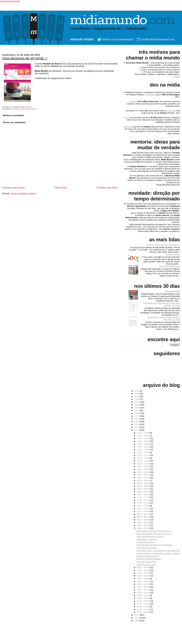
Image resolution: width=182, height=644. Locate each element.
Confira (177, 76)
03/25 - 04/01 (143, 581)
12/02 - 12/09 (143, 444)
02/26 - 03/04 (143, 593)
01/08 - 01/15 (143, 609)
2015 (137, 422)
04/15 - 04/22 (143, 573)
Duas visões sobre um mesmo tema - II (154, 531)
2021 (137, 405)
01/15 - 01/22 (143, 607)
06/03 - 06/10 (143, 517)
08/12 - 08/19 (143, 489)
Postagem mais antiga (107, 187)
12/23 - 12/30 (143, 436)
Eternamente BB (172, 291)
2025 (137, 394)
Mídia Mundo (31, 109)
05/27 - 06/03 (143, 520)
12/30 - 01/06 (143, 433)
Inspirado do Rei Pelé (146, 562)
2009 (137, 621)
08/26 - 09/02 (143, 483)
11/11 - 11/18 (143, 452)
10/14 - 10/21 (143, 464)
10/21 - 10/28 (143, 461)
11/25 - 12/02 (143, 447)
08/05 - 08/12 (143, 492)
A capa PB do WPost (146, 542)
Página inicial (61, 187)
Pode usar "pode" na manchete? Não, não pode (158, 551)
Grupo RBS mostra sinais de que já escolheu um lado (164, 318)
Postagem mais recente (13, 187)
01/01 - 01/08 (143, 612)
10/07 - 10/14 (143, 466)
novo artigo (150, 95)
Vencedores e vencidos (147, 539)
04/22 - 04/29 (143, 570)
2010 (137, 618)
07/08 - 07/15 (143, 503)
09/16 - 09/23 (143, 475)
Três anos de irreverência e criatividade (154, 545)
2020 (137, 408)
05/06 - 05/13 (143, 528)
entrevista (171, 111)
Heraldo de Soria (19, 109)
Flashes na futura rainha (147, 556)
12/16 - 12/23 (143, 438)
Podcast (133, 101)
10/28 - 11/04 (143, 458)
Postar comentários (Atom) (23, 193)
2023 (137, 399)
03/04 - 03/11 (143, 590)
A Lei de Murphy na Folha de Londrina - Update (158, 553)
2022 (137, 402)
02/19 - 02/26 (143, 595)
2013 (137, 427)
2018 (137, 413)
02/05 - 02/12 (143, 598)
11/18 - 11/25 (143, 450)
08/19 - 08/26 (143, 486)
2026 (137, 391)
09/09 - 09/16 (143, 478)
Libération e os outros (146, 565)
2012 (137, 430)
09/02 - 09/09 (143, 480)
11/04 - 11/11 (143, 455)
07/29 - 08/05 (143, 494)
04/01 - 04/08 (143, 579)
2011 (137, 615)
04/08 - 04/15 (143, 576)
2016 (137, 419)
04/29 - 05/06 (143, 567)
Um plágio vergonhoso (170, 266)
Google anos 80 (173, 254)
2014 (137, 424)
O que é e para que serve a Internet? (163, 245)
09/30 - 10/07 (143, 469)
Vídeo (126, 117)
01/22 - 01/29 (143, 604)
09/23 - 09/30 (143, 472)
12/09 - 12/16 (143, 441)
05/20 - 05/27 (143, 522)
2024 (137, 396)
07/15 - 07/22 (143, 500)
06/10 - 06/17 (143, 514)
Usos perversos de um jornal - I (25, 58)
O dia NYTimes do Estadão (149, 559)
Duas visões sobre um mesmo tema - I (154, 534)
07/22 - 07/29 (143, 497)
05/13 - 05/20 (143, 525)
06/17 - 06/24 (143, 511)
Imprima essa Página (10, 1)
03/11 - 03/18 (143, 587)
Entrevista (128, 127)
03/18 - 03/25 (143, 584)
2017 (137, 416)
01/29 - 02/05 (143, 601)
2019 (137, 410)
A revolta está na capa (147, 548)
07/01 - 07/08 (143, 506)
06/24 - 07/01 (143, 508)
